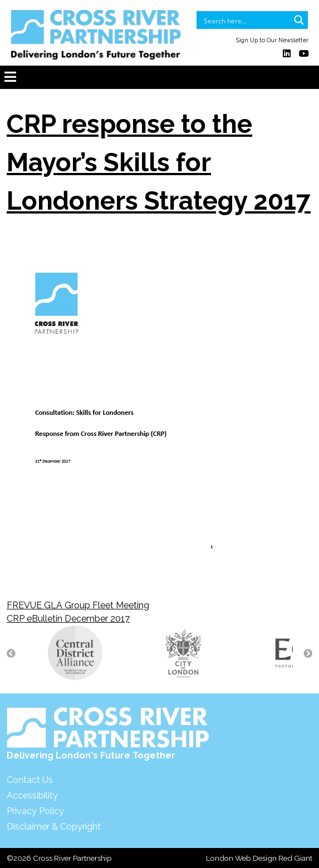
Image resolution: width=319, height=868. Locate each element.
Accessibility (32, 795)
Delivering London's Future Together (108, 734)
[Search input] (245, 20)
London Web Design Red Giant (259, 858)
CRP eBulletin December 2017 (68, 619)
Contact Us (30, 780)
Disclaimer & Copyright (54, 827)
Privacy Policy (35, 811)
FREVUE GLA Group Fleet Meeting (78, 605)
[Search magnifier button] (299, 20)
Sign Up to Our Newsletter (272, 40)
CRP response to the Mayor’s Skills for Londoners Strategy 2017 (159, 162)
